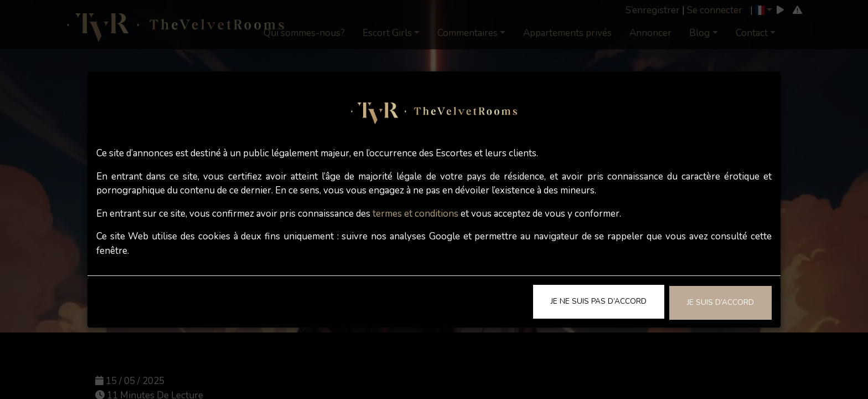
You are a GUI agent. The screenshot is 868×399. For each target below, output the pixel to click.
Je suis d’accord (720, 302)
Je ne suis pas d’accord (599, 301)
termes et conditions (415, 214)
